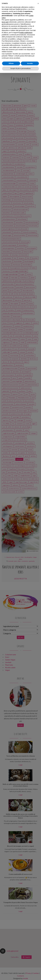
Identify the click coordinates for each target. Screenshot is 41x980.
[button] (38, 3)
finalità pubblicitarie (26, 33)
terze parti (5, 22)
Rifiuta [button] (11, 63)
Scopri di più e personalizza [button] (20, 68)
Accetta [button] (30, 63)
